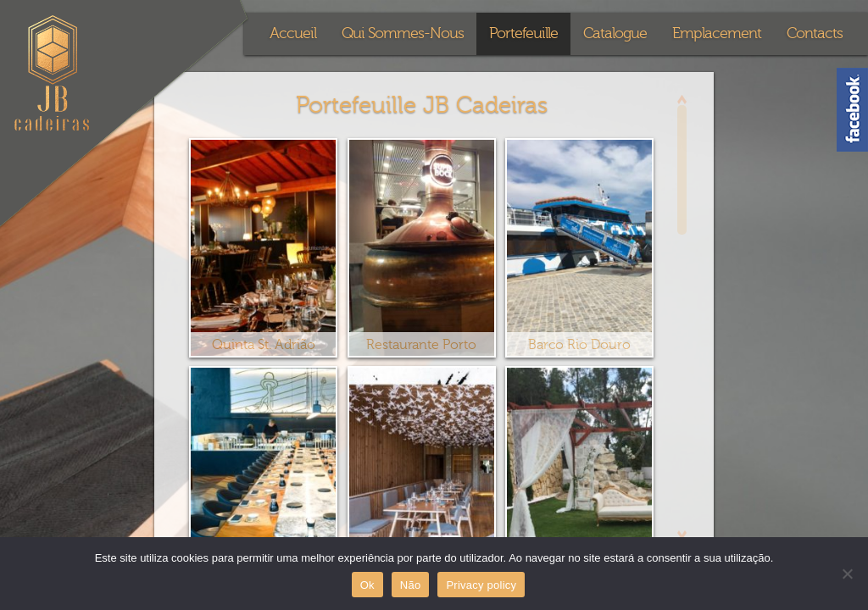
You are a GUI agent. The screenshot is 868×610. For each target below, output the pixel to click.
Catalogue (615, 33)
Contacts (815, 33)
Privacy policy (481, 585)
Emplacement (717, 33)
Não (411, 585)
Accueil (293, 33)
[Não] (847, 574)
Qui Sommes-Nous (403, 33)
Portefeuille (523, 33)
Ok (367, 585)
